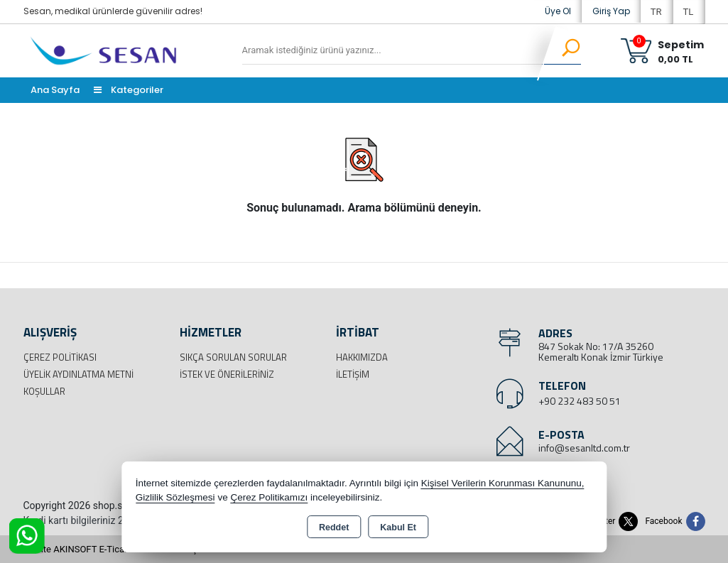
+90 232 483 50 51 (580, 401)
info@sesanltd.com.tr (584, 448)
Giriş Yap (611, 11)
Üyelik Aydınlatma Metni (78, 374)
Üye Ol (558, 11)
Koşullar (44, 391)
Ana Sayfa (55, 90)
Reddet (334, 528)
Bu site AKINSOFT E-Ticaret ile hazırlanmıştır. (115, 549)
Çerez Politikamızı (269, 497)
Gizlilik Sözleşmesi (175, 497)
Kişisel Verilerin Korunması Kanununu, (503, 483)
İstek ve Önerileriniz (227, 374)
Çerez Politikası (60, 357)
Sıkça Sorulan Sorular (233, 357)
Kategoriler (129, 90)
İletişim (353, 374)
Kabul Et (398, 528)
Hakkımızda (362, 357)
